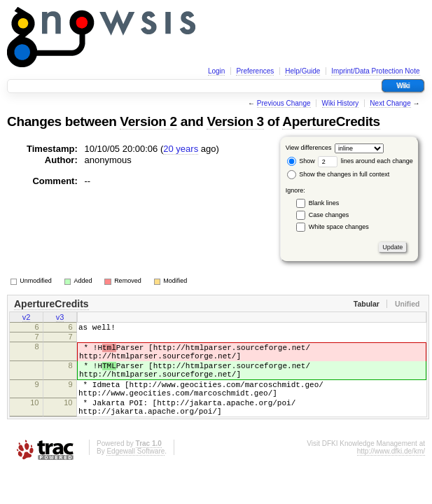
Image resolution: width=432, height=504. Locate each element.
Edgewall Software (135, 474)
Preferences (255, 71)
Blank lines (324, 203)
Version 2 (148, 121)
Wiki (403, 86)
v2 (27, 318)
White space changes (339, 227)
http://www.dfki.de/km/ (391, 474)
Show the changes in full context (339, 174)
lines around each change (365, 161)
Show (301, 161)
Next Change (390, 103)
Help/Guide (302, 71)
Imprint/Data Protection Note (375, 71)
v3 (60, 318)
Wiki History (341, 103)
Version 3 (235, 121)
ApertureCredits (331, 121)
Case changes (329, 215)
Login (216, 71)
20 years (181, 149)
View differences (309, 148)
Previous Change (284, 103)
